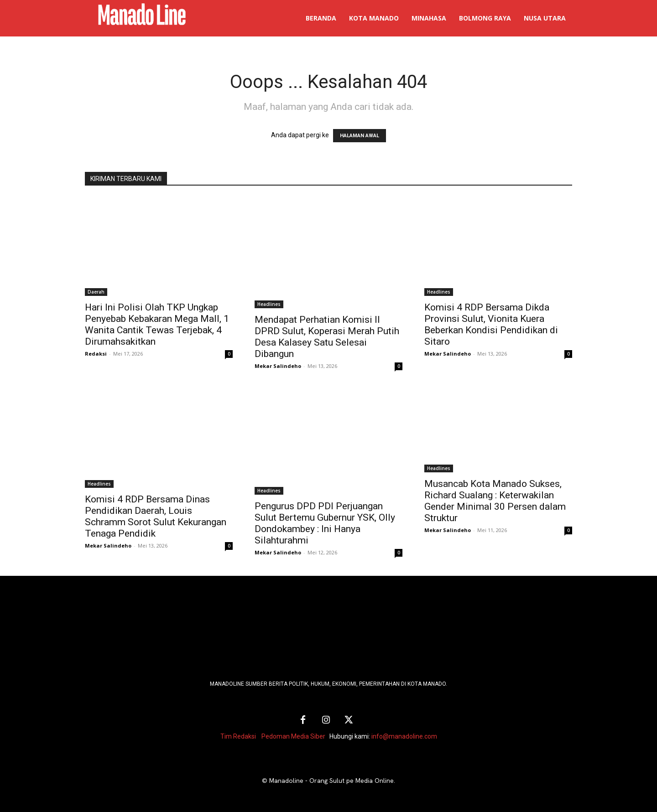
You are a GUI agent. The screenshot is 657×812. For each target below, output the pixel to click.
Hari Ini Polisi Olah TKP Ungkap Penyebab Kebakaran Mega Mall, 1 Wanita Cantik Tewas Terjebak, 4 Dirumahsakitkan (157, 324)
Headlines (269, 304)
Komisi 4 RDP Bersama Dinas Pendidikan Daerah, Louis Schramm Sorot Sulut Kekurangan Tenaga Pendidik (156, 516)
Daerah (96, 292)
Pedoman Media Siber (293, 736)
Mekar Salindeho (278, 366)
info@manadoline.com (404, 736)
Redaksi (96, 354)
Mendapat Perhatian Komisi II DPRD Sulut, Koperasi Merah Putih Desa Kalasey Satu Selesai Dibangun (327, 337)
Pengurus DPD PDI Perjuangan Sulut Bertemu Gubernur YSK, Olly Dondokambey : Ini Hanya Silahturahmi (325, 523)
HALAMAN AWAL (360, 136)
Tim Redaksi (238, 736)
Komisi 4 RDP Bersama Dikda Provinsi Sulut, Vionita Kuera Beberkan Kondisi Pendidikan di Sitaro (491, 324)
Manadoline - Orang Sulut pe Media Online (331, 781)
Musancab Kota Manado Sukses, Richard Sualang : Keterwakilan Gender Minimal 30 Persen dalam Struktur (495, 501)
